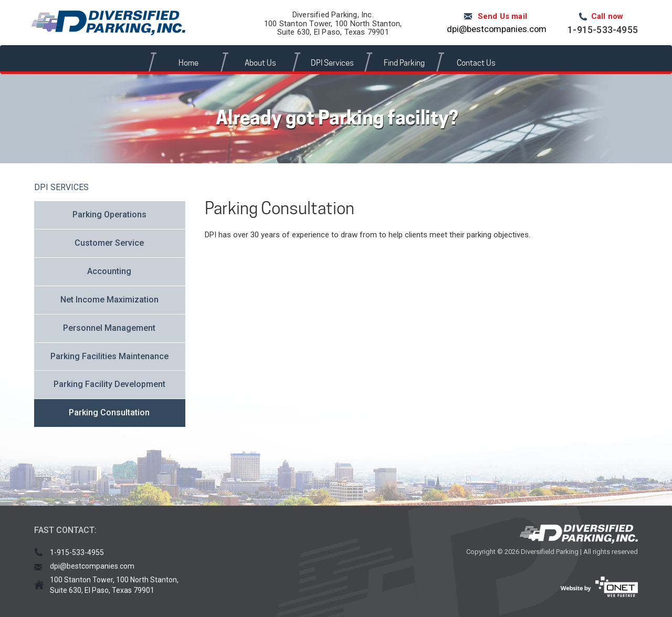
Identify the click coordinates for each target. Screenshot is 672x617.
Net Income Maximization (109, 300)
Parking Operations (109, 215)
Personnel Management (109, 328)
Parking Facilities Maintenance (109, 356)
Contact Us (476, 63)
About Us (260, 63)
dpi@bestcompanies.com (497, 29)
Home (188, 63)
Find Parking (404, 63)
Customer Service (109, 243)
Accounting (109, 271)
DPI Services (332, 63)
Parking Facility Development (109, 384)
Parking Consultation (109, 412)
